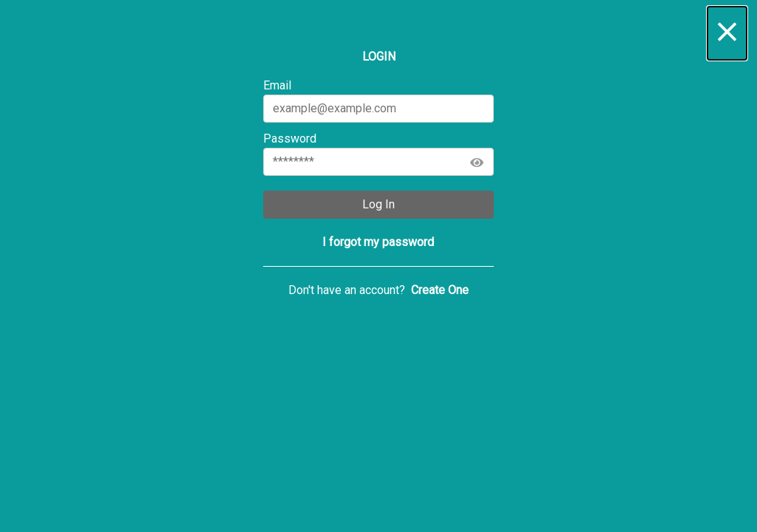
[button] (727, 33)
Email (378, 100)
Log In (378, 204)
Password (378, 154)
